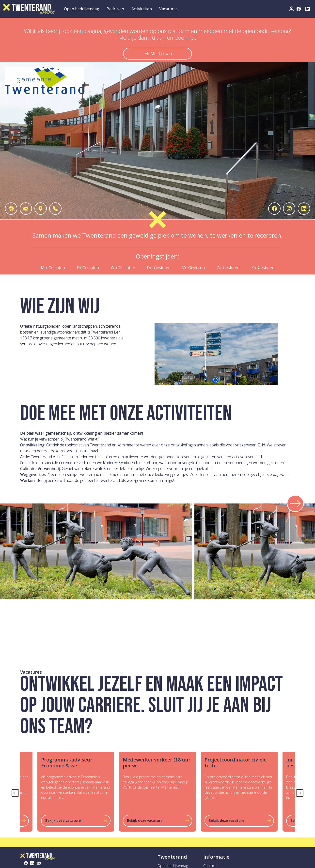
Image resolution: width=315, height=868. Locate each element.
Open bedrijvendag (82, 9)
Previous (14, 792)
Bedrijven (115, 9)
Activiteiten (142, 9)
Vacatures (168, 9)
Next (299, 792)
